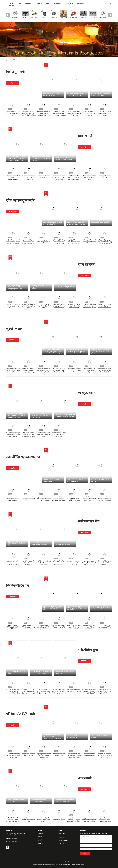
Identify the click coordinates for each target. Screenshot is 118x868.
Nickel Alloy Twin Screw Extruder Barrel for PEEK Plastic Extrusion (13, 306)
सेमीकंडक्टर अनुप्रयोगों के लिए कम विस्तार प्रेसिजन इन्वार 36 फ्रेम (13, 113)
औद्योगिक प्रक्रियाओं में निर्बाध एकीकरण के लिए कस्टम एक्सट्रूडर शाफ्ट (59, 434)
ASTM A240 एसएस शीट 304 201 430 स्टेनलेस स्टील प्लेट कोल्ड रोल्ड (74, 113)
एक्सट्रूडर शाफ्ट (87, 393)
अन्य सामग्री (85, 778)
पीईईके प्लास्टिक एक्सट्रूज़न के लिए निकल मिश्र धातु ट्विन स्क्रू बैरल (28, 306)
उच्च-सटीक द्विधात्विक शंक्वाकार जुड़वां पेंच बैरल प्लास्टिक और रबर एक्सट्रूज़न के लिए (100, 223)
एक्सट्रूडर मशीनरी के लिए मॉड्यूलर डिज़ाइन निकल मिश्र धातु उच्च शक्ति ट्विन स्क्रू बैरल (65, 287)
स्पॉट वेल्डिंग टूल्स (88, 650)
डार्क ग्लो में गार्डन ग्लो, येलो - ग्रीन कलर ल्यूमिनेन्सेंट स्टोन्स (16, 801)
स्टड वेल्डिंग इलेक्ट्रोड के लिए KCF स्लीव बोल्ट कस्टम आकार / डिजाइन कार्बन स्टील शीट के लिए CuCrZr (101, 480)
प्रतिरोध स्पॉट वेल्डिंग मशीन (21, 714)
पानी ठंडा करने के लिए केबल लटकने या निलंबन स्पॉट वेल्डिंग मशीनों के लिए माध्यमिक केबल (105, 499)
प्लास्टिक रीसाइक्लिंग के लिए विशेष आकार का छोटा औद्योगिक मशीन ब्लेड (59, 242)
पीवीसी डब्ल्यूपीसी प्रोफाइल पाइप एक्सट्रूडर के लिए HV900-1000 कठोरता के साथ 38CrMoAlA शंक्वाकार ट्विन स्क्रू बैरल (77, 223)
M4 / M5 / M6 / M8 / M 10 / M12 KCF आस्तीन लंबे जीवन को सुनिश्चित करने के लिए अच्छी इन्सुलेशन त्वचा (17, 159)
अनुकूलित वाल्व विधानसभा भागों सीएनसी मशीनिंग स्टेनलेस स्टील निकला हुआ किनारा (89, 820)
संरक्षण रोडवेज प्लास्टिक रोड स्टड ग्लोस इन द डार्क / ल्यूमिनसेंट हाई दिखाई (65, 801)
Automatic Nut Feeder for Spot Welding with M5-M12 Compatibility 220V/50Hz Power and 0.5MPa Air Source (52, 737)
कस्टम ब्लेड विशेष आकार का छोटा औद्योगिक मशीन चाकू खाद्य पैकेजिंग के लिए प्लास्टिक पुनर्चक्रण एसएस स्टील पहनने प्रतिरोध (74, 244)
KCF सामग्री (85, 136)
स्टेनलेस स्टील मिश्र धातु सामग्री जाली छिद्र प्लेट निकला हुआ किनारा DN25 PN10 (52, 94)
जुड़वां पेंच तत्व (14, 329)
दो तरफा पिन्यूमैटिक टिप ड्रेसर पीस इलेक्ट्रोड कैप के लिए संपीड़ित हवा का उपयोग (41, 672)
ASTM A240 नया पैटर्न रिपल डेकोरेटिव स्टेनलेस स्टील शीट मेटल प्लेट (105, 113)
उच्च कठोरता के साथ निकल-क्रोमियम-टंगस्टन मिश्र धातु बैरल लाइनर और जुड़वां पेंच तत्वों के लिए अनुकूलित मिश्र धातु (52, 351)
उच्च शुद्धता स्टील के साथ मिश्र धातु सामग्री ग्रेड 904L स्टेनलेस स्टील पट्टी (101, 94)
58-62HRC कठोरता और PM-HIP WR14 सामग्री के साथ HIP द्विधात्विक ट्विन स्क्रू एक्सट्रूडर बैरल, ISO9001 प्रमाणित (16, 287)
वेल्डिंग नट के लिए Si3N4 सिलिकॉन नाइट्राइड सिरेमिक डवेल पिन (105, 627)
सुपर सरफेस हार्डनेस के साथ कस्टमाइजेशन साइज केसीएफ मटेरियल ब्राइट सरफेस (65, 159)
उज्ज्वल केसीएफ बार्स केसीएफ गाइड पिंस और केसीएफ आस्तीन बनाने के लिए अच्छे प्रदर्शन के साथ (41, 159)
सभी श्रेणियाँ (61, 844)
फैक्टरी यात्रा (40, 837)
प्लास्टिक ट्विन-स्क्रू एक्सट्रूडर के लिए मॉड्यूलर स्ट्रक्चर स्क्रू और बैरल (74, 370)
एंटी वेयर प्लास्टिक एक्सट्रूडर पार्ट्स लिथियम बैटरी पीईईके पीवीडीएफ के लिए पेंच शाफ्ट (65, 415)
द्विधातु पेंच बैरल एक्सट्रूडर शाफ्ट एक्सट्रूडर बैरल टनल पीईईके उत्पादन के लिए (59, 306)
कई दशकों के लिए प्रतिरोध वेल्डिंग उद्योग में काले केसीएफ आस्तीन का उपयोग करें (59, 563)
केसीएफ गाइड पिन (89, 521)
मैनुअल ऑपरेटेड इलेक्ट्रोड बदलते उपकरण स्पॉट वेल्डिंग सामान (65, 672)
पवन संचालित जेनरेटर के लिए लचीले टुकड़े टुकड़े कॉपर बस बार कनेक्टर (28, 499)
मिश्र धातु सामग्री (15, 72)
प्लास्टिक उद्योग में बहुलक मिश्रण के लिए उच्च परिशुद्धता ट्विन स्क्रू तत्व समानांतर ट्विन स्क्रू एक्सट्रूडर (100, 351)
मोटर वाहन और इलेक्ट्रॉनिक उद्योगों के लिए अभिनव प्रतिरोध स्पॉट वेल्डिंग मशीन (105, 756)
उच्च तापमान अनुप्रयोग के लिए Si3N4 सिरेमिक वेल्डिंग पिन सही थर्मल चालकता (44, 627)
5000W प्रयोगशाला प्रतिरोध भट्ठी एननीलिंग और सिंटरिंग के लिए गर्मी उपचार (13, 756)
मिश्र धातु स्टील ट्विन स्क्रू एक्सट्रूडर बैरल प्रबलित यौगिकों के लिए (44, 306)
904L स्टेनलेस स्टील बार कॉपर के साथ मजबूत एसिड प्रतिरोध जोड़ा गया (76, 94)
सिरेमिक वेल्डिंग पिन (18, 586)
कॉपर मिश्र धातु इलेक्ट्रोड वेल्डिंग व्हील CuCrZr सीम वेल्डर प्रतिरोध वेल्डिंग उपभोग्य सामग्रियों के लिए (75, 480)
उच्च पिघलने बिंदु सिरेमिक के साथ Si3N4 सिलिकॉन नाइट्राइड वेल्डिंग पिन (89, 627)
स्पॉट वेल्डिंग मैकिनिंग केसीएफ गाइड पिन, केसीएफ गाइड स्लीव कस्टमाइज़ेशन (41, 544)
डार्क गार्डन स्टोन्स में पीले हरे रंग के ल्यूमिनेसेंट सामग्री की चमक (39, 801)
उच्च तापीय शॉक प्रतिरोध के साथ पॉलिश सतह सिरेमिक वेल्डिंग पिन (100, 608)
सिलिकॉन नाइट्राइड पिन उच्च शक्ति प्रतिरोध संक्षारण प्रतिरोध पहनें (59, 627)
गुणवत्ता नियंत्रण (41, 840)
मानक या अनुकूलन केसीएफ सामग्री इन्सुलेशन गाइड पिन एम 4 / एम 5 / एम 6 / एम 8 (13, 563)
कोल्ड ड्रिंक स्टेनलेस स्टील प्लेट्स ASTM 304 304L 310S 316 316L (89, 113)
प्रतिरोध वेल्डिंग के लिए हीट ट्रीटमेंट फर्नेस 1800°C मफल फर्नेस (76, 736)
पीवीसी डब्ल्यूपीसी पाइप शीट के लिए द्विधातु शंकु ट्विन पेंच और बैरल (44, 242)
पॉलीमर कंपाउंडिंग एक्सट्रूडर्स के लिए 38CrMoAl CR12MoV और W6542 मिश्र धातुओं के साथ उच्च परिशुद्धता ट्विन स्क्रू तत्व (13, 372)
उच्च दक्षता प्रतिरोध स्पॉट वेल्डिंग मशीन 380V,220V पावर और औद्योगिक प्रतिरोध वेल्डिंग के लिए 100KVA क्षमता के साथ (28, 115)
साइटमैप (50, 862)
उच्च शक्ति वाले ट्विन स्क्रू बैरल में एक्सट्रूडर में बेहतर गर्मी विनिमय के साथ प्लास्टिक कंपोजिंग (41, 287)
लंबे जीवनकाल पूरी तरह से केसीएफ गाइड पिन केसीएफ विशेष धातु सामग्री (65, 544)
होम (7, 60)
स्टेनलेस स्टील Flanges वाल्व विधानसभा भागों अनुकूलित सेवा (59, 820)
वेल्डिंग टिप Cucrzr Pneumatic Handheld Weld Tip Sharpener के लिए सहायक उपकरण (52, 480)
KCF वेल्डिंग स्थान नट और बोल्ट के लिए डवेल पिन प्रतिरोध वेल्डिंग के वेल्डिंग (28, 563)
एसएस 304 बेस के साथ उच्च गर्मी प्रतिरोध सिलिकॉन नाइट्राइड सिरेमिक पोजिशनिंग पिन (53, 608)
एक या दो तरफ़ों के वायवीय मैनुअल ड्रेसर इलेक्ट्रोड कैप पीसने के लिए (17, 672)
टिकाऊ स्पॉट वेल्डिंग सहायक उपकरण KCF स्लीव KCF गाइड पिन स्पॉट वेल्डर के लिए (105, 563)
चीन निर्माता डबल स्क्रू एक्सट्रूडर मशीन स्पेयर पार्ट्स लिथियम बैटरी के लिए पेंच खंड (105, 370)
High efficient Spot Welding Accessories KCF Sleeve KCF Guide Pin (89, 563)
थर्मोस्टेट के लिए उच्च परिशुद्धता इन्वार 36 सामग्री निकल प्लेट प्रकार (28, 820)
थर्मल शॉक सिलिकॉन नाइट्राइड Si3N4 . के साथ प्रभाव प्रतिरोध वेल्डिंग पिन (74, 627)
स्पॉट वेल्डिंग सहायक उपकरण (23, 457)
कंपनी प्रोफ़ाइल (41, 833)
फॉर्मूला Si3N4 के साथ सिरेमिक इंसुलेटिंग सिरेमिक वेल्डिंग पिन (13, 627)
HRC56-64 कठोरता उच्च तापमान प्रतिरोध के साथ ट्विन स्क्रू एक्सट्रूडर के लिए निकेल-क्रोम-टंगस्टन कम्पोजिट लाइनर (53, 223)
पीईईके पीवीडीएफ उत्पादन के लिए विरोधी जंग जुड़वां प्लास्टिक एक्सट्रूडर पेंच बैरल (89, 306)
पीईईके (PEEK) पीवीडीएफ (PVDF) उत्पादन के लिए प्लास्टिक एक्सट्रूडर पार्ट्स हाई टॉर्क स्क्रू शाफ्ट (41, 415)
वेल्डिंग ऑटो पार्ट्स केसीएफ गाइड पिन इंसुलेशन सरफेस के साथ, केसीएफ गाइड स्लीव (16, 544)
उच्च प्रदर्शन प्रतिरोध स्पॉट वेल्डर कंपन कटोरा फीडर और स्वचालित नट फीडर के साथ (74, 756)
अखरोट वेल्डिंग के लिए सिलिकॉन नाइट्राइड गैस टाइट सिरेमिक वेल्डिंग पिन (28, 627)
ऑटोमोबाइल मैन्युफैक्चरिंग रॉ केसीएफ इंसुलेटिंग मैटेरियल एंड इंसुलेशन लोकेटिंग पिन (13, 178)
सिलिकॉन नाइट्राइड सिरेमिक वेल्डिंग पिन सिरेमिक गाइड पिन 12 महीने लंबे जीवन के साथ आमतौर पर (77, 608)
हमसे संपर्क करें (41, 843)
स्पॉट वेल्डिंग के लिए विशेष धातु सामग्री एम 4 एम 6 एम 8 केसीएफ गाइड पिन (44, 563)
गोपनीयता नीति (67, 862)
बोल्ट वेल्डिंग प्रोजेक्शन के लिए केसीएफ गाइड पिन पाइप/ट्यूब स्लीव (89, 178)
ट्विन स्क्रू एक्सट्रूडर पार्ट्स (20, 200)
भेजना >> (85, 854)
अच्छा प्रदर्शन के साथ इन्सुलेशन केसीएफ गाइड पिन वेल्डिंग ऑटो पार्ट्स (74, 563)
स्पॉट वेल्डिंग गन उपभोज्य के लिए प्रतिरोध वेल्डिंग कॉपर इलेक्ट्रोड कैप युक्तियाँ (13, 499)
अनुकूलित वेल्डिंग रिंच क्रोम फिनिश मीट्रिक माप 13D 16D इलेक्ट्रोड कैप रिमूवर (105, 691)
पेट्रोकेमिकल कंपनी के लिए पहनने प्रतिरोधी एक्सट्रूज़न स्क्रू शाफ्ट (44, 434)
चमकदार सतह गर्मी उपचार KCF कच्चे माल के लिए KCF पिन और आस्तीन (59, 178)
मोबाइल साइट (58, 862)
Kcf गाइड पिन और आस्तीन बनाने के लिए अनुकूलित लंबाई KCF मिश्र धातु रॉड (28, 178)
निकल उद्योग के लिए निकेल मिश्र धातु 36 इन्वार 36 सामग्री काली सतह (44, 820)
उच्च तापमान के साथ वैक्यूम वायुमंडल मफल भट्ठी (99, 736)
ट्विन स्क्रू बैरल (86, 265)
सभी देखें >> (13, 83)
